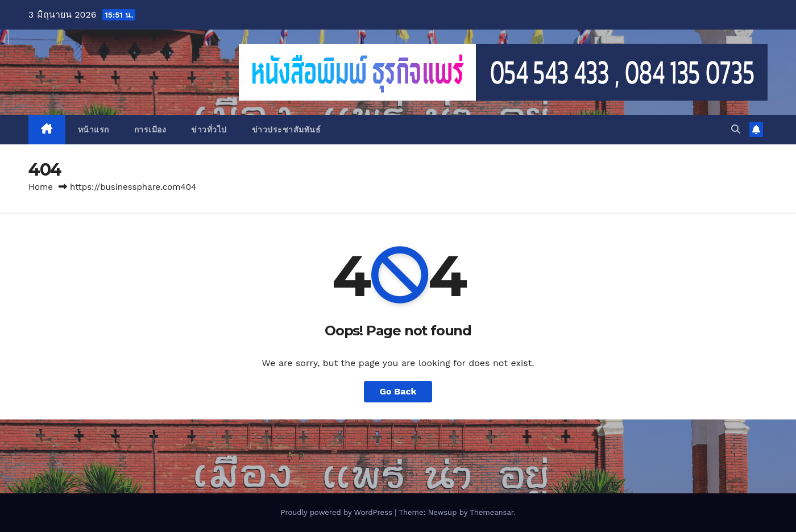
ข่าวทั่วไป (209, 130)
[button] (736, 129)
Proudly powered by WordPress (337, 512)
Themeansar (492, 512)
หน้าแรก (94, 130)
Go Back (398, 391)
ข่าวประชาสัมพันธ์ (287, 130)
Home (41, 187)
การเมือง (150, 130)
